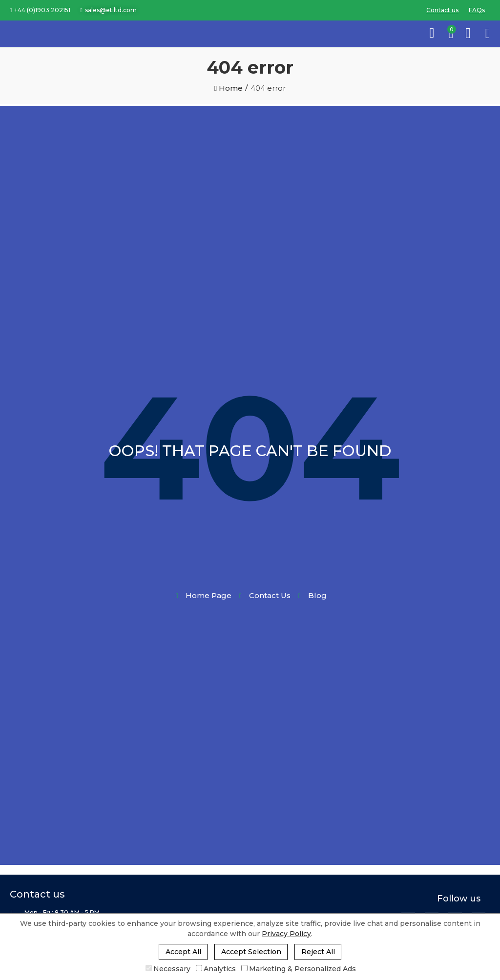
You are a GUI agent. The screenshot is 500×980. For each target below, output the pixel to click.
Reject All (318, 952)
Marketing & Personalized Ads (299, 969)
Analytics (216, 969)
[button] (40, 10)
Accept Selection (251, 952)
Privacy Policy (286, 934)
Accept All (183, 952)
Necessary (168, 969)
